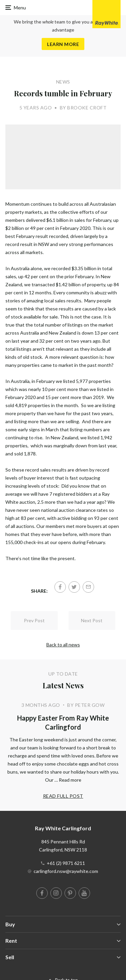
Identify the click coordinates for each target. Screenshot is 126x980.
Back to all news (63, 645)
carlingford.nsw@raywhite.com (66, 871)
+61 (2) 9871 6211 (66, 863)
